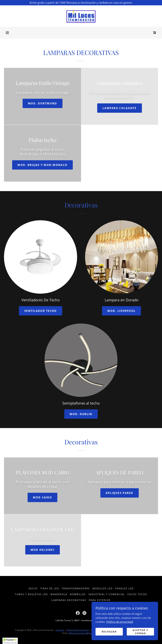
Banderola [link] (59, 594)
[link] (81, 16)
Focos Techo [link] (137, 594)
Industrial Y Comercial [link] (107, 594)
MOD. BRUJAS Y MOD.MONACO (42, 165)
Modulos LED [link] (103, 588)
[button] (7, 33)
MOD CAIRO (42, 497)
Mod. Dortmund (43, 103)
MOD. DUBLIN (81, 414)
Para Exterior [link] (100, 600)
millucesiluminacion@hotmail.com (84, 633)
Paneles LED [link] (124, 588)
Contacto (60, 630)
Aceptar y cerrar (140, 631)
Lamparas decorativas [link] (69, 600)
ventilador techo (41, 311)
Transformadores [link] (76, 588)
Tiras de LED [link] (50, 588)
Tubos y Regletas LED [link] (31, 594)
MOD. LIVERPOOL (121, 311)
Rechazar (109, 632)
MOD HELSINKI (43, 550)
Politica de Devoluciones (78, 630)
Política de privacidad (120, 622)
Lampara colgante (120, 108)
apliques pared (120, 493)
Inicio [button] (33, 588)
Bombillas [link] (78, 594)
